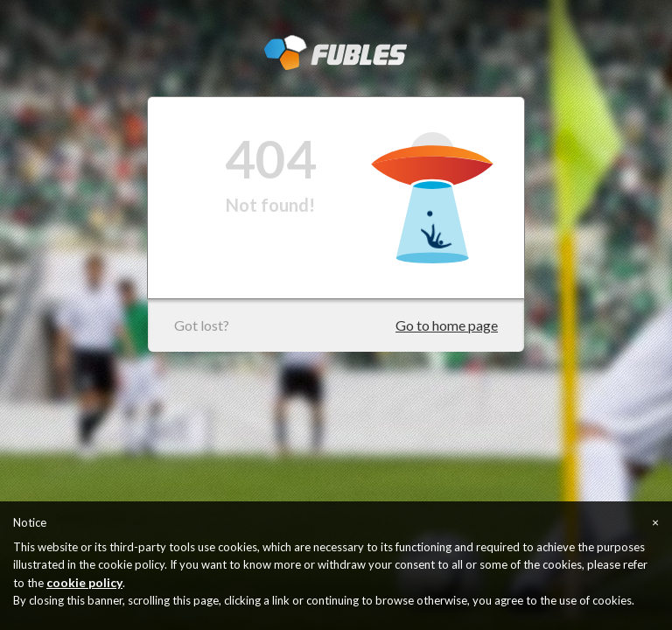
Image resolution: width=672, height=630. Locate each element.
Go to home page (447, 325)
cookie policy (84, 582)
